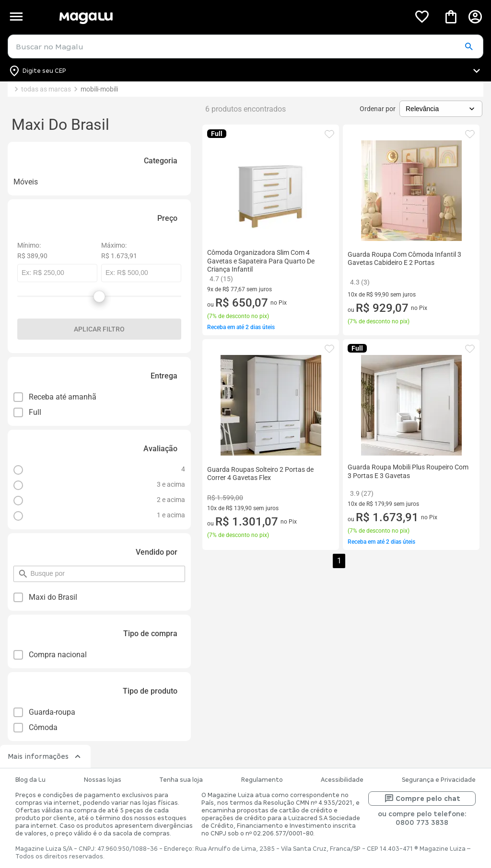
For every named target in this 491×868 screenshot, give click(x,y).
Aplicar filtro (99, 329)
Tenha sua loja (181, 780)
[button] (469, 47)
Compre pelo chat (422, 799)
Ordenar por (378, 109)
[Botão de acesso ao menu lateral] (16, 17)
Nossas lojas (103, 780)
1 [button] (339, 561)
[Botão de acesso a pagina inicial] (231, 17)
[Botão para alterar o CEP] (245, 71)
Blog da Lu (30, 780)
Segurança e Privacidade (439, 780)
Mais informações (45, 756)
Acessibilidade (342, 780)
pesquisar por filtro (30, 569)
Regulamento (262, 780)
